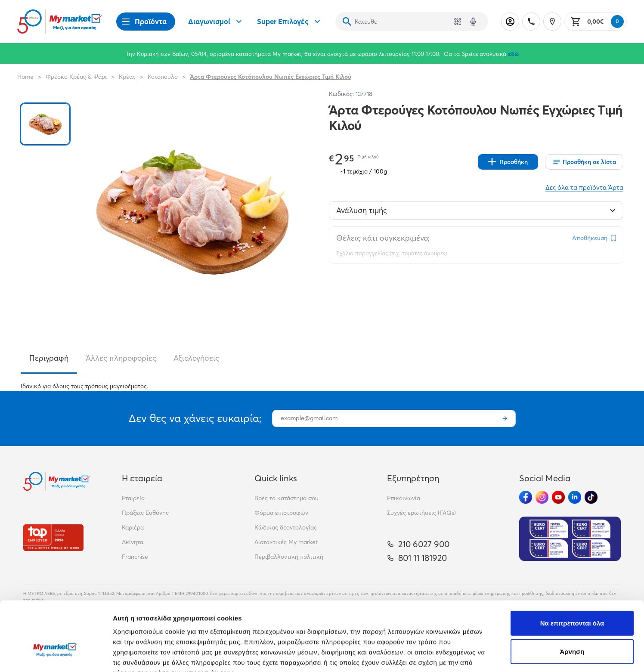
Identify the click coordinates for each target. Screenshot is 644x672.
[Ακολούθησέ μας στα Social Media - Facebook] (526, 497)
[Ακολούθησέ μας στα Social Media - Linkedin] (575, 497)
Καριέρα (133, 527)
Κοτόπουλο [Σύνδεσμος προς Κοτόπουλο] (163, 77)
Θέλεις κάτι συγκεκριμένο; (383, 238)
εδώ (513, 54)
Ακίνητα (133, 542)
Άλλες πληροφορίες (121, 358)
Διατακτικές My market (286, 542)
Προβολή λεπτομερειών (511, 655)
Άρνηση (572, 599)
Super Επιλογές (290, 22)
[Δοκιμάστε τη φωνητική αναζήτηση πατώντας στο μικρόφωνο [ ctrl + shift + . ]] (473, 22)
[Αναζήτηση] (347, 22)
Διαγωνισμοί (216, 22)
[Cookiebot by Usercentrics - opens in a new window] (56, 655)
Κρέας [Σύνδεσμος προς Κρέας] (127, 77)
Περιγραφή (49, 358)
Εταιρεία (133, 498)
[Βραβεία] (53, 537)
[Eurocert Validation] (570, 539)
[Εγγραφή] (505, 418)
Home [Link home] (25, 77)
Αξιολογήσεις (196, 358)
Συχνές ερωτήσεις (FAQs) (421, 513)
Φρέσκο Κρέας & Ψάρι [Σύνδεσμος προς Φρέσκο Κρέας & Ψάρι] (76, 77)
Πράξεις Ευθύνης (145, 513)
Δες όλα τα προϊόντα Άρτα (584, 187)
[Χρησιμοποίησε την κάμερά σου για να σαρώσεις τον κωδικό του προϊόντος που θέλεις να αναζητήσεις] (458, 22)
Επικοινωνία (404, 498)
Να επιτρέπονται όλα (572, 570)
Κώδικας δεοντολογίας (286, 527)
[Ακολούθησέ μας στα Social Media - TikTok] (591, 497)
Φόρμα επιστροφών (281, 513)
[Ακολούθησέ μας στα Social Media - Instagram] (542, 497)
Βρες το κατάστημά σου (286, 498)
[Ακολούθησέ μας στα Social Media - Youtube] (558, 497)
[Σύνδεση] (510, 22)
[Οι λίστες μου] (584, 162)
